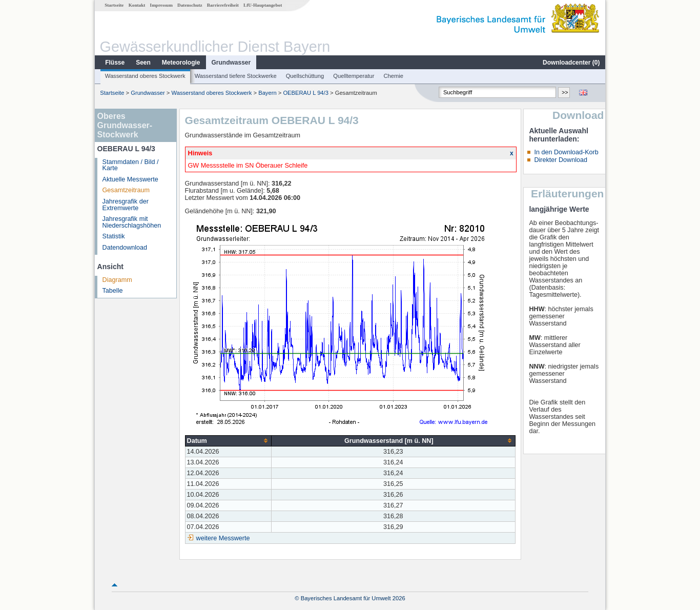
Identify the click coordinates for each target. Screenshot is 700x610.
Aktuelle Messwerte (130, 179)
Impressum (161, 5)
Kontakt (137, 5)
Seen (143, 63)
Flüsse (115, 63)
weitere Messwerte (223, 538)
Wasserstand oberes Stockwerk (145, 76)
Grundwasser (231, 63)
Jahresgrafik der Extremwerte (126, 205)
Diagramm (117, 280)
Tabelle (113, 291)
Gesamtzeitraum (126, 190)
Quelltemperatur (354, 76)
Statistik (114, 236)
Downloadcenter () (571, 63)
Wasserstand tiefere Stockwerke (236, 76)
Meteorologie (181, 63)
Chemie (394, 76)
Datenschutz (190, 5)
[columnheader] (228, 441)
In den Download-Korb (566, 152)
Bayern (267, 93)
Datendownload (125, 248)
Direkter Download (561, 160)
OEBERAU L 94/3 (306, 93)
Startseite (114, 5)
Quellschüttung (305, 76)
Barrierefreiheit (223, 5)
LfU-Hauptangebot (263, 5)
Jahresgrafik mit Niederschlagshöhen (132, 222)
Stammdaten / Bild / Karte (131, 165)
